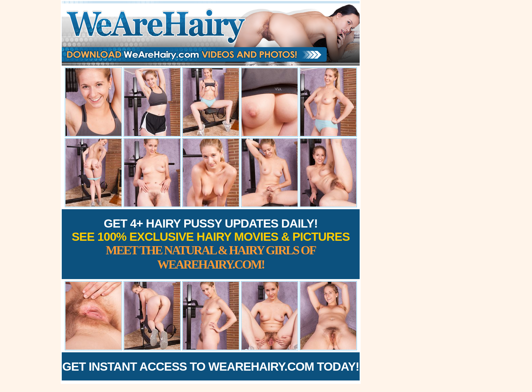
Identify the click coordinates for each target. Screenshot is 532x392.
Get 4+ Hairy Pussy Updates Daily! (211, 244)
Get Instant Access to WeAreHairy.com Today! (211, 366)
